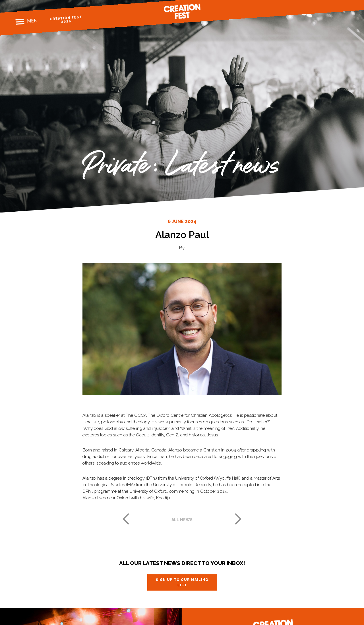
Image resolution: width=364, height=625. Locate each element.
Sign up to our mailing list (182, 582)
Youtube (345, 6)
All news (182, 520)
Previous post (126, 519)
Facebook (315, 8)
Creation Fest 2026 (70, 19)
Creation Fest (182, 12)
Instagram (325, 8)
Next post (238, 519)
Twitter (335, 7)
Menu (34, 21)
